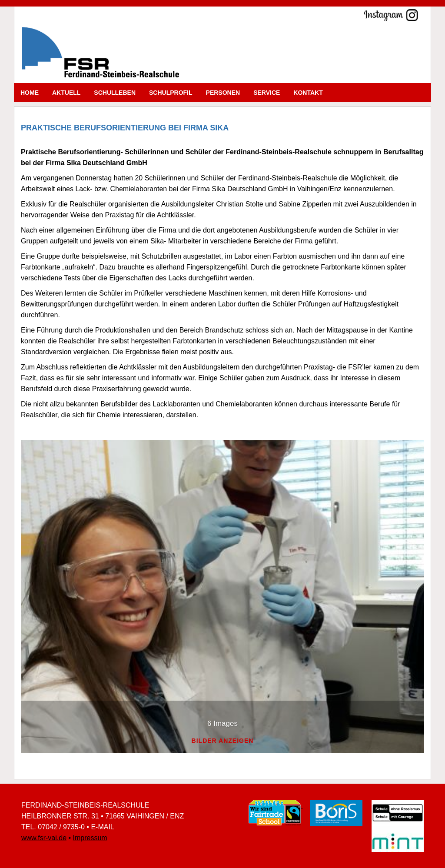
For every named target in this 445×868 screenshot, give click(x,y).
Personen (223, 93)
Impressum (90, 838)
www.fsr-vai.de (44, 838)
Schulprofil (171, 93)
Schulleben (115, 93)
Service (267, 93)
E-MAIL (102, 827)
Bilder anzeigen (223, 741)
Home (30, 93)
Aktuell (66, 93)
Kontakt (308, 93)
